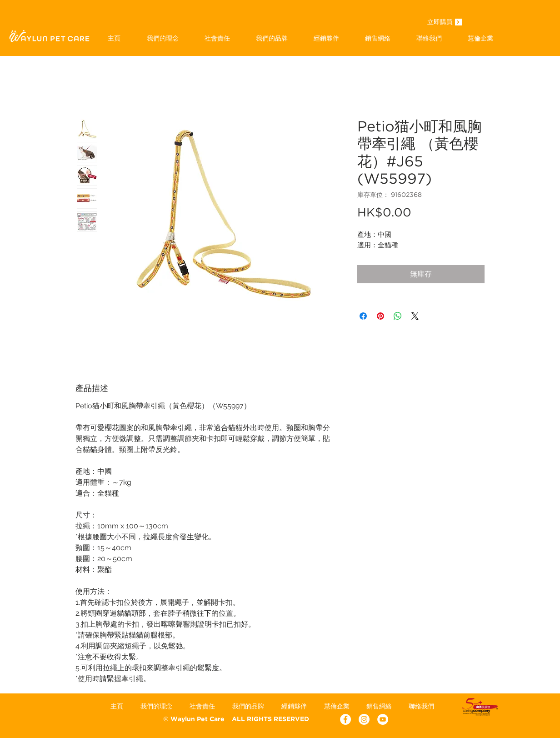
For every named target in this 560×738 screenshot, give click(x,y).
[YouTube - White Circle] (383, 719)
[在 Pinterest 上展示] (380, 316)
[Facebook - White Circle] (345, 719)
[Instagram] (364, 719)
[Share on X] (415, 316)
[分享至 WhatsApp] (398, 316)
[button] (272, 38)
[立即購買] (440, 23)
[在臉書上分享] (363, 316)
